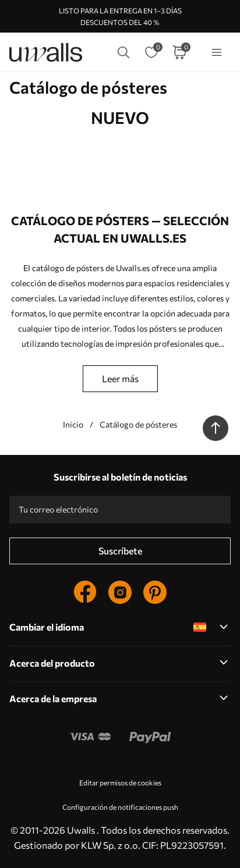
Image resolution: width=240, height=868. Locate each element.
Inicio (73, 424)
